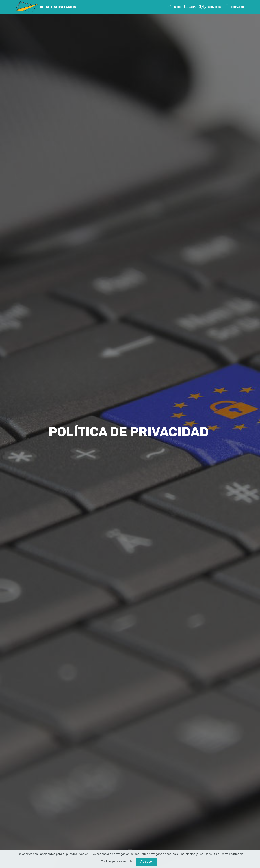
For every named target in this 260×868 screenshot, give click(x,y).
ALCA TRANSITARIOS (58, 7)
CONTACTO (234, 7)
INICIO (175, 7)
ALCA (190, 7)
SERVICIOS (210, 7)
